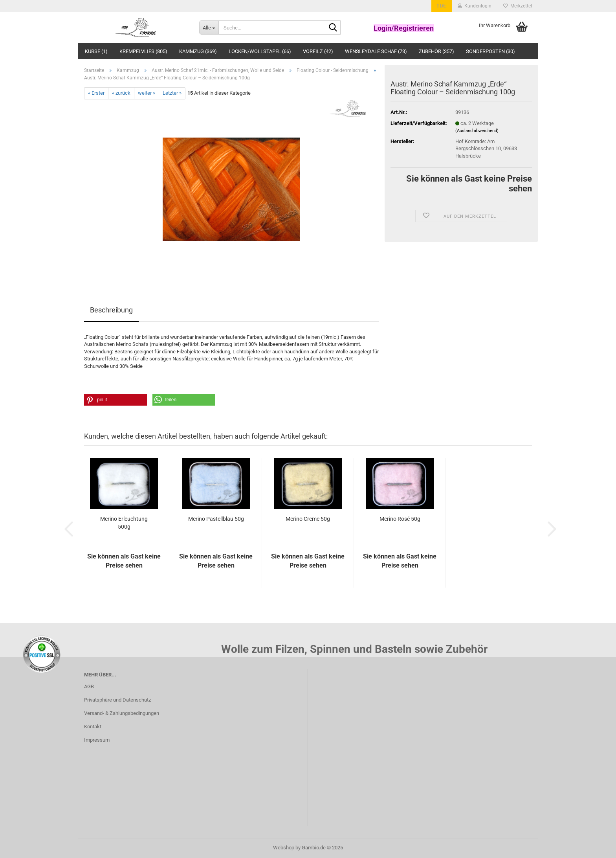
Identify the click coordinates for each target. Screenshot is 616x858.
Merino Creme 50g (308, 519)
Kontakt (93, 727)
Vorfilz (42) (318, 51)
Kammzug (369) (198, 51)
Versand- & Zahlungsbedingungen (122, 713)
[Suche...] (209, 28)
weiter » (147, 93)
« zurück (121, 93)
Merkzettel (518, 6)
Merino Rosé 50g (400, 519)
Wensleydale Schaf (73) (376, 51)
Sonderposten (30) (490, 51)
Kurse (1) (96, 51)
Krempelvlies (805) (143, 51)
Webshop (284, 848)
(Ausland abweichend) (477, 131)
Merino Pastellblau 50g (216, 519)
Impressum (97, 740)
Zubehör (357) (436, 51)
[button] (442, 6)
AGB (89, 686)
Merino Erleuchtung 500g (124, 523)
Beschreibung (111, 310)
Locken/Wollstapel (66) (260, 51)
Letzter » (172, 93)
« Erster (96, 93)
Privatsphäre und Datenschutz (117, 700)
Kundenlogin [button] (475, 6)
